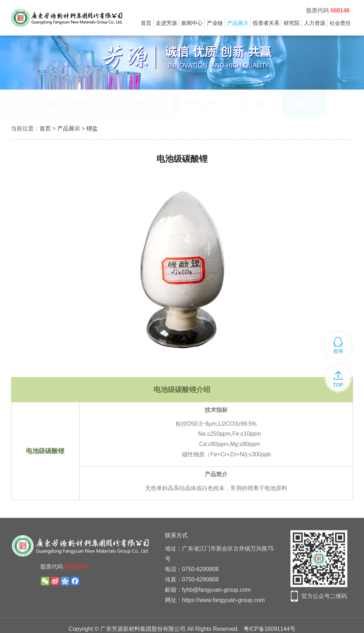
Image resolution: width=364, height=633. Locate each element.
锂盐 (305, 104)
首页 (146, 23)
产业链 (215, 23)
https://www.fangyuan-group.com (223, 613)
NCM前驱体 (130, 104)
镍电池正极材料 (196, 104)
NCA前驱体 (68, 104)
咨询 (338, 351)
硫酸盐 (257, 104)
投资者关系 (266, 23)
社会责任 (340, 23)
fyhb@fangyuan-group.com (216, 603)
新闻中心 (192, 23)
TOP (338, 385)
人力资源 (315, 23)
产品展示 (238, 23)
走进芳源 (166, 23)
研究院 (292, 23)
